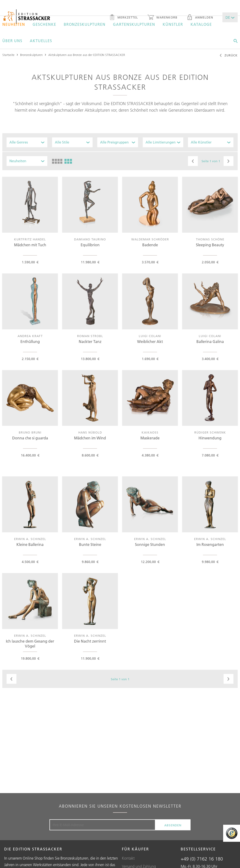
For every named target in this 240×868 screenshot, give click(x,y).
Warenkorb (162, 18)
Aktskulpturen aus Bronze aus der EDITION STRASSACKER (87, 55)
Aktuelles (41, 41)
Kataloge (201, 24)
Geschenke (44, 24)
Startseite (8, 55)
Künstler (173, 24)
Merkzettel (124, 18)
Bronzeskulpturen (85, 24)
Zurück (228, 56)
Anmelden (200, 18)
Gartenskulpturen (134, 24)
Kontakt (128, 858)
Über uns (12, 41)
